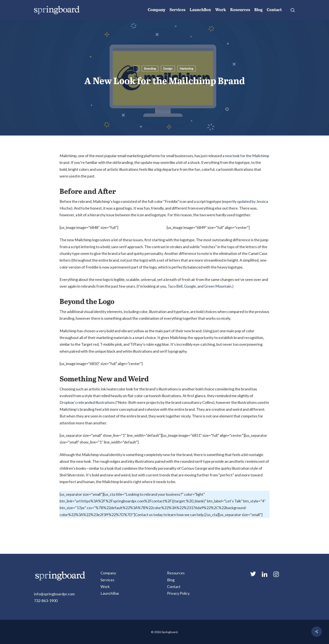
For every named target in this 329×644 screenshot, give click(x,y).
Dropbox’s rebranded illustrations (87, 402)
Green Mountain (218, 286)
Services (107, 580)
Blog (171, 580)
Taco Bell (175, 286)
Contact (174, 587)
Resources (176, 573)
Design (168, 68)
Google (190, 286)
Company (108, 573)
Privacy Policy (178, 593)
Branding (150, 68)
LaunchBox (110, 593)
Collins (208, 402)
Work (105, 587)
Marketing (187, 68)
